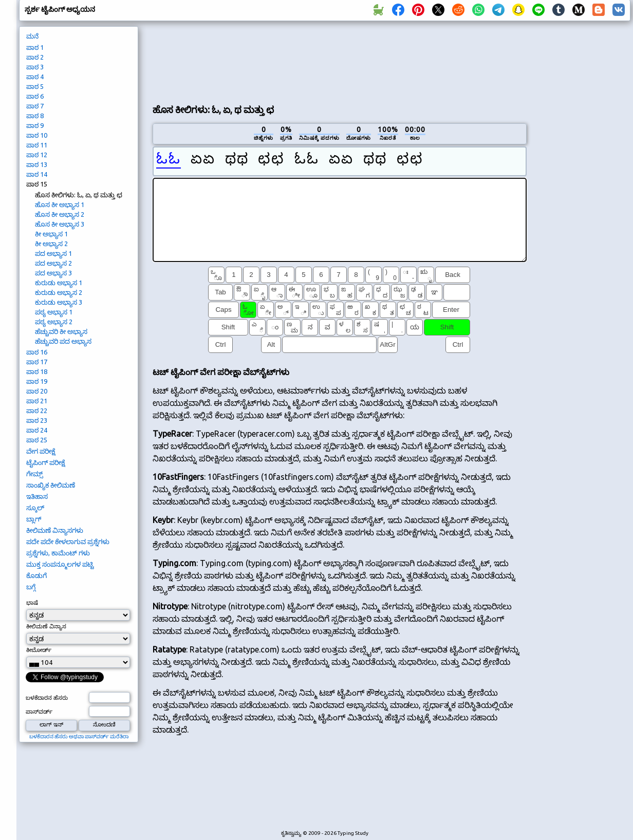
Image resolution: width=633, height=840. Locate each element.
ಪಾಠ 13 (37, 164)
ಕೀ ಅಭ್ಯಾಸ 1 (51, 234)
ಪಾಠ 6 (35, 96)
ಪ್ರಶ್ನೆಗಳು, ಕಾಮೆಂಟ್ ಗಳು (58, 553)
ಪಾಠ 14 (37, 174)
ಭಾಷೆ (32, 603)
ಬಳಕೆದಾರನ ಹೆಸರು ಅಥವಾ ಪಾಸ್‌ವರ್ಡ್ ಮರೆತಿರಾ (79, 736)
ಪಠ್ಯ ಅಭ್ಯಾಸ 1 (54, 312)
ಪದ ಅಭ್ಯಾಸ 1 (53, 253)
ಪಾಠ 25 (37, 440)
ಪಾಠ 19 (37, 381)
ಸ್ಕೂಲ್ (35, 508)
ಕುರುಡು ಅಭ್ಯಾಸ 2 (59, 292)
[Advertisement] (195, 61)
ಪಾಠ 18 (37, 371)
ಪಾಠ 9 (35, 125)
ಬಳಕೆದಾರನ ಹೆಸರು (47, 698)
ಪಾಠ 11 (37, 145)
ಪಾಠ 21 (37, 401)
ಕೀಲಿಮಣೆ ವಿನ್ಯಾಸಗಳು (55, 530)
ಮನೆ (32, 36)
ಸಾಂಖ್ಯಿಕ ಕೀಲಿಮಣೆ (51, 485)
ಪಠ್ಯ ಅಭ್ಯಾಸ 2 (54, 322)
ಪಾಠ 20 (37, 391)
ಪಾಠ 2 (35, 57)
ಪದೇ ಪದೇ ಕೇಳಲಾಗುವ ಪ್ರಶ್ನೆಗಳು (68, 542)
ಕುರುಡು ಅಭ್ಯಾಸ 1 (59, 283)
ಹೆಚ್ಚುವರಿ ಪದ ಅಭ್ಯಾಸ (63, 341)
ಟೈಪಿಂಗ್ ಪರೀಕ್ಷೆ (45, 462)
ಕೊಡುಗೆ (36, 575)
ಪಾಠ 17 (37, 362)
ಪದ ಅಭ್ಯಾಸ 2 (53, 263)
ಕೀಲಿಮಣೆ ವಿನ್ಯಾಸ (46, 626)
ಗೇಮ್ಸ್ (35, 474)
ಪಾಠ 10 (37, 135)
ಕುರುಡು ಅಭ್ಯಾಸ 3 (59, 302)
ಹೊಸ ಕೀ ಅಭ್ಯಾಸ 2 (60, 214)
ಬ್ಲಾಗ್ (34, 519)
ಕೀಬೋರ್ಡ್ (39, 650)
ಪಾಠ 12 (37, 155)
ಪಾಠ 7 (35, 106)
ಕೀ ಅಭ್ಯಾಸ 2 (51, 244)
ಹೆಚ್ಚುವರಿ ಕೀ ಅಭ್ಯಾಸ (61, 331)
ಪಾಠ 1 (35, 47)
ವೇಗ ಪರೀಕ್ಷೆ (41, 451)
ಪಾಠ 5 (35, 86)
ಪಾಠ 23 (37, 420)
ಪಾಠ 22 (37, 410)
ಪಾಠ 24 (37, 430)
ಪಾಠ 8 (35, 116)
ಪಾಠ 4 (35, 77)
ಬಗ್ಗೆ (31, 587)
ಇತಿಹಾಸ (37, 496)
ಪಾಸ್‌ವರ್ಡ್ (39, 712)
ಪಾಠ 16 (37, 352)
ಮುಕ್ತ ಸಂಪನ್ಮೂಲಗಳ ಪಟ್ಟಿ (60, 564)
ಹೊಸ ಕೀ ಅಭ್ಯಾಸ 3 (60, 224)
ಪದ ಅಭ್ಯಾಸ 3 (53, 273)
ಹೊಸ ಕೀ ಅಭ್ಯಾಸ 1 (60, 204)
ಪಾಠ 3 (35, 67)
